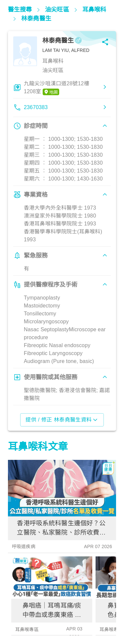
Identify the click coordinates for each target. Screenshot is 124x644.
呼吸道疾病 (24, 546)
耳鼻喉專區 (27, 629)
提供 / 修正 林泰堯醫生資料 (62, 420)
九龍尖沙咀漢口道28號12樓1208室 (57, 88)
